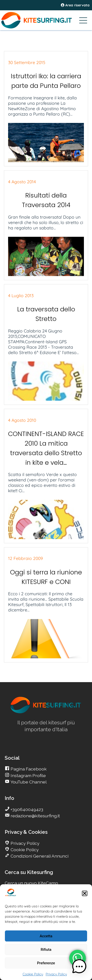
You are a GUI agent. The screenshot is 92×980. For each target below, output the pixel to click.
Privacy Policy (56, 974)
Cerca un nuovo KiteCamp (31, 883)
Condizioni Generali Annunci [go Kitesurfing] (39, 856)
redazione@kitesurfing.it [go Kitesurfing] (35, 816)
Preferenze (46, 963)
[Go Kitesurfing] (46, 20)
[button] (85, 893)
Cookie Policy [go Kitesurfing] (24, 850)
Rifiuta (46, 950)
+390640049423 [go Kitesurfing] (26, 809)
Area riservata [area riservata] (75, 5)
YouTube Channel (28, 782)
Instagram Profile (28, 775)
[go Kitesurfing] (46, 712)
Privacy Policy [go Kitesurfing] (25, 843)
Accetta (46, 936)
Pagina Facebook (28, 769)
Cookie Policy (33, 974)
